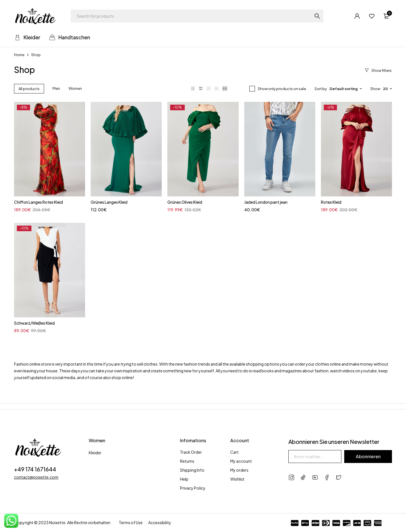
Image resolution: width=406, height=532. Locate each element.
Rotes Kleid (331, 202)
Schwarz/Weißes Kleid (34, 323)
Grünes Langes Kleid (109, 202)
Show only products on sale (282, 89)
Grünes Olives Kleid (185, 202)
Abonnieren (368, 456)
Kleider (95, 453)
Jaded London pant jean (266, 202)
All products (29, 89)
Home (19, 55)
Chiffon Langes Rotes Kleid (38, 202)
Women (75, 88)
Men (56, 88)
